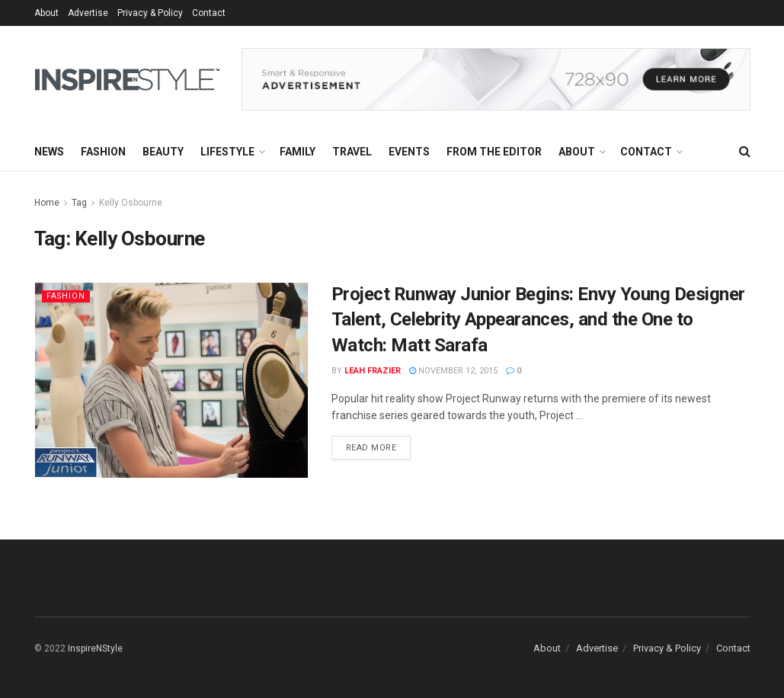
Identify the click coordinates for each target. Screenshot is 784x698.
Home (47, 203)
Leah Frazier (373, 371)
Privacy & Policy (150, 13)
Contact (209, 13)
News (49, 152)
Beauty (163, 152)
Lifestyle (227, 152)
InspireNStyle (95, 648)
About (46, 13)
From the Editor (494, 152)
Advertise (88, 13)
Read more (371, 448)
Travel (352, 152)
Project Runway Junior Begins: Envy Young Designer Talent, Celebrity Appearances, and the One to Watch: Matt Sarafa (538, 320)
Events (409, 152)
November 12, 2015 (453, 371)
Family (298, 152)
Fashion (103, 152)
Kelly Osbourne (131, 203)
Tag (79, 203)
